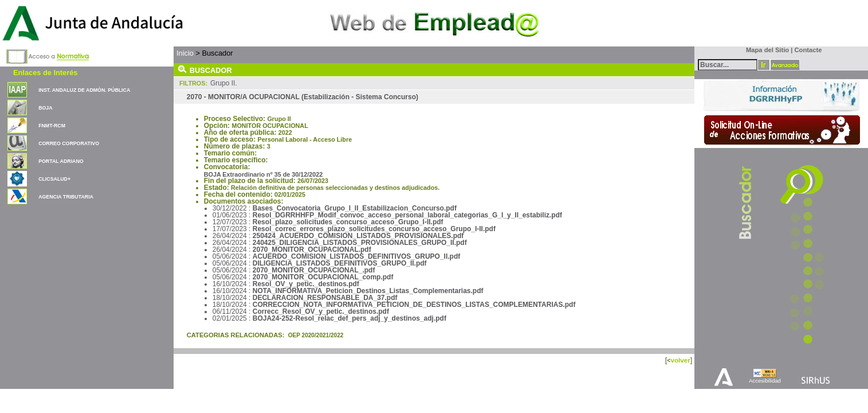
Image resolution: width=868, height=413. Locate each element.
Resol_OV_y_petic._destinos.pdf (306, 284)
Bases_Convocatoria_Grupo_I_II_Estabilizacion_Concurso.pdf (355, 208)
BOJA (45, 108)
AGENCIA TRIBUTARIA (66, 197)
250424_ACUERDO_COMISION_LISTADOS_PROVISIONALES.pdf (358, 236)
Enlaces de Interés (45, 73)
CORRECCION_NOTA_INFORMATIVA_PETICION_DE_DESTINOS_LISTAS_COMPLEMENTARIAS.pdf (414, 305)
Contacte (808, 50)
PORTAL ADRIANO (61, 161)
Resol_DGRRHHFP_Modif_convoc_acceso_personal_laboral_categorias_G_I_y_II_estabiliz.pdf (407, 215)
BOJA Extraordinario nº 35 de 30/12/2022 (264, 174)
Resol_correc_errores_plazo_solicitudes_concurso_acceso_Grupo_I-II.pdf (374, 229)
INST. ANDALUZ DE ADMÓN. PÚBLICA (84, 90)
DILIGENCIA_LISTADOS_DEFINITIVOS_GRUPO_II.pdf (340, 263)
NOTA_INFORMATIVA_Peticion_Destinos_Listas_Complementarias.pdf (368, 291)
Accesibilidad (765, 381)
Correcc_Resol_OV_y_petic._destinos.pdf (321, 311)
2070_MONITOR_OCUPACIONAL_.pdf (314, 270)
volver (680, 360)
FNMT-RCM (52, 126)
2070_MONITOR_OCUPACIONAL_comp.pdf (323, 277)
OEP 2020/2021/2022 (316, 335)
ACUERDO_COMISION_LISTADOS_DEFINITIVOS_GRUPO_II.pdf (356, 256)
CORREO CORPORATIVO (69, 143)
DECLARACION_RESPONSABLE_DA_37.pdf (325, 298)
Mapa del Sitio (765, 50)
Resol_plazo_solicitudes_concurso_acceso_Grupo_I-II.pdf (348, 222)
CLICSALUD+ (54, 179)
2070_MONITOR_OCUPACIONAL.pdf (312, 250)
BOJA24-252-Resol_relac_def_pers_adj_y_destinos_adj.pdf (349, 318)
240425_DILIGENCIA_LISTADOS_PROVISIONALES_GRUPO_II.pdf (360, 243)
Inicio (185, 53)
